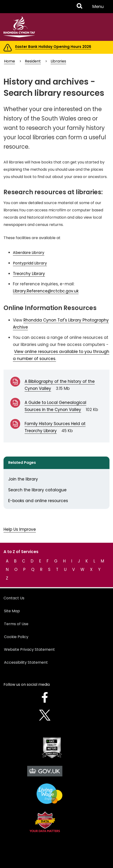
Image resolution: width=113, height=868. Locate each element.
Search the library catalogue (37, 490)
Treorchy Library (29, 274)
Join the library (23, 479)
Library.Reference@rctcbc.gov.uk (46, 291)
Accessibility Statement (26, 662)
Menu (99, 8)
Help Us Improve (20, 529)
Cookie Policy (16, 637)
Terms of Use (16, 624)
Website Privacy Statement (29, 649)
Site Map (12, 611)
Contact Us (14, 598)
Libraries (58, 61)
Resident (33, 61)
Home (9, 61)
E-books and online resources (38, 501)
